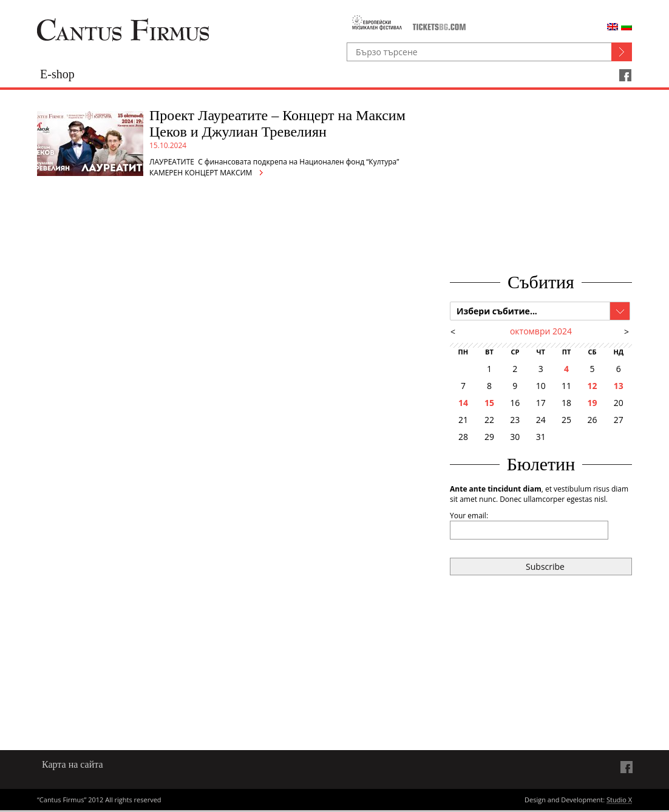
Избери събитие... (497, 311)
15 (489, 403)
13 (619, 386)
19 (592, 403)
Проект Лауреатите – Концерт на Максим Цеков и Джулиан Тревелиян (277, 123)
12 (592, 386)
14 (463, 403)
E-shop (57, 74)
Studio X (619, 800)
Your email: (469, 516)
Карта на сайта (73, 764)
